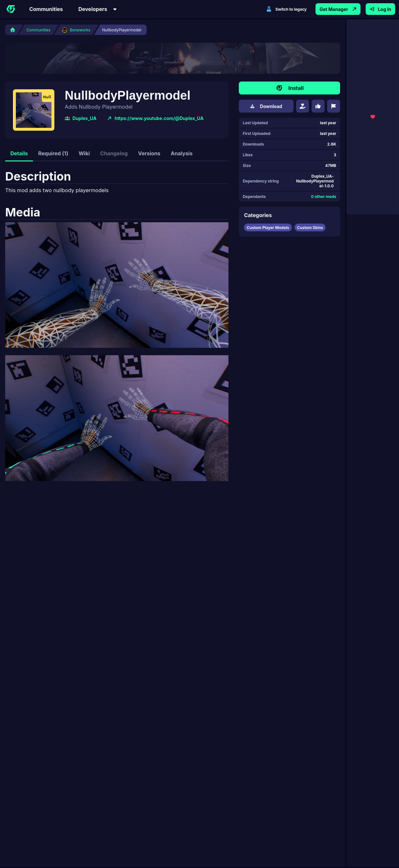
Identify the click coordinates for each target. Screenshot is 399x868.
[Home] (11, 9)
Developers (98, 9)
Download (266, 106)
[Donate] (303, 106)
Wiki (84, 153)
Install (289, 88)
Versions (149, 153)
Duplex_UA (81, 118)
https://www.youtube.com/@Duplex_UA (155, 118)
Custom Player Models (268, 228)
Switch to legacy (286, 9)
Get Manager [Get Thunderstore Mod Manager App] (338, 9)
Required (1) (53, 153)
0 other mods (324, 197)
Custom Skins (310, 228)
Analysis (182, 153)
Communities (46, 9)
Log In (380, 9)
